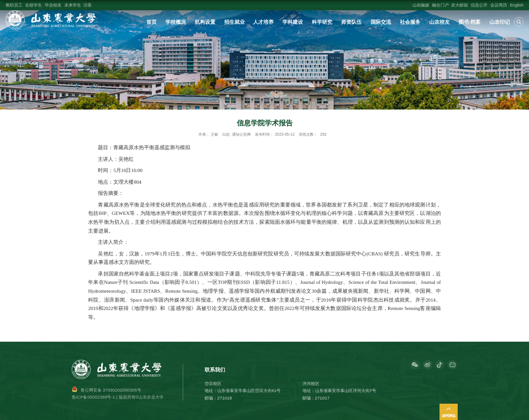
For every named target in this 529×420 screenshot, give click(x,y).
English (517, 5)
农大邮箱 (460, 5)
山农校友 (440, 22)
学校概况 (176, 22)
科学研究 (322, 22)
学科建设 (293, 22)
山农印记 (500, 22)
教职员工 (14, 5)
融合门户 (440, 5)
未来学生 (73, 5)
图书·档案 (470, 22)
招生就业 (234, 22)
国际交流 (381, 22)
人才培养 (263, 22)
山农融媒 (421, 5)
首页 (151, 22)
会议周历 (499, 5)
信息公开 (479, 5)
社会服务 (410, 22)
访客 (88, 5)
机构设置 (205, 22)
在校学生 (34, 5)
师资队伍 (351, 22)
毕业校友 (53, 5)
